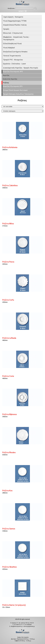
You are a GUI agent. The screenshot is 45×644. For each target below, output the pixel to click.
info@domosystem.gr (17, 626)
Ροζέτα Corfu (8, 300)
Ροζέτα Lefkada (9, 338)
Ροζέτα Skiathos (10, 567)
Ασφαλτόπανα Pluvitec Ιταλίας (15, 25)
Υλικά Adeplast (9, 48)
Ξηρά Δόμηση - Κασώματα (13, 17)
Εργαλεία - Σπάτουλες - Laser (15, 64)
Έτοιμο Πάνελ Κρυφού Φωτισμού (15, 90)
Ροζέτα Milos (8, 224)
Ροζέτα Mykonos (10, 414)
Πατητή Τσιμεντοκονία (12, 56)
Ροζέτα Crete (8, 376)
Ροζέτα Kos (7, 491)
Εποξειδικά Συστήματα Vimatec (15, 52)
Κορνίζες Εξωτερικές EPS (13, 86)
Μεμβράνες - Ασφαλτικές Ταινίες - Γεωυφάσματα (16, 38)
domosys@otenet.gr (29, 626)
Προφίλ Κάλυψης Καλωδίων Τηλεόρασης (18, 94)
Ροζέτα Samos (9, 529)
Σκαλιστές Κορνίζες (10, 79)
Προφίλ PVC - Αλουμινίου (13, 60)
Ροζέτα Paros (8, 262)
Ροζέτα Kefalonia (10, 147)
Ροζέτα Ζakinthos (10, 186)
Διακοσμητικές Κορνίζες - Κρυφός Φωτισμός (21, 68)
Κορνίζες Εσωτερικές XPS (13, 72)
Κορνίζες (6, 75)
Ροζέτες (6, 83)
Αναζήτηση (11, 8)
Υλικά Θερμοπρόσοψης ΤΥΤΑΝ (15, 21)
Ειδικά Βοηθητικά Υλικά (12, 44)
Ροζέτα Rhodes (9, 453)
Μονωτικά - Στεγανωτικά (13, 33)
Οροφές (6, 29)
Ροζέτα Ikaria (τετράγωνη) (14, 605)
